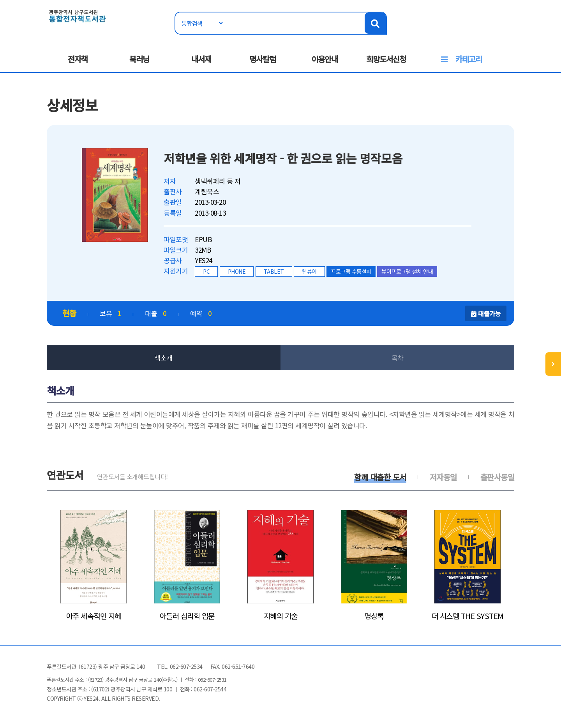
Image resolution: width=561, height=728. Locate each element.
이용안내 (325, 59)
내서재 (201, 59)
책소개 (163, 358)
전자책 (78, 59)
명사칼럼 (263, 59)
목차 (398, 358)
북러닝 (139, 59)
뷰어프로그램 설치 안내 (407, 271)
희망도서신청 (386, 59)
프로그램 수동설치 (351, 271)
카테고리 (469, 59)
